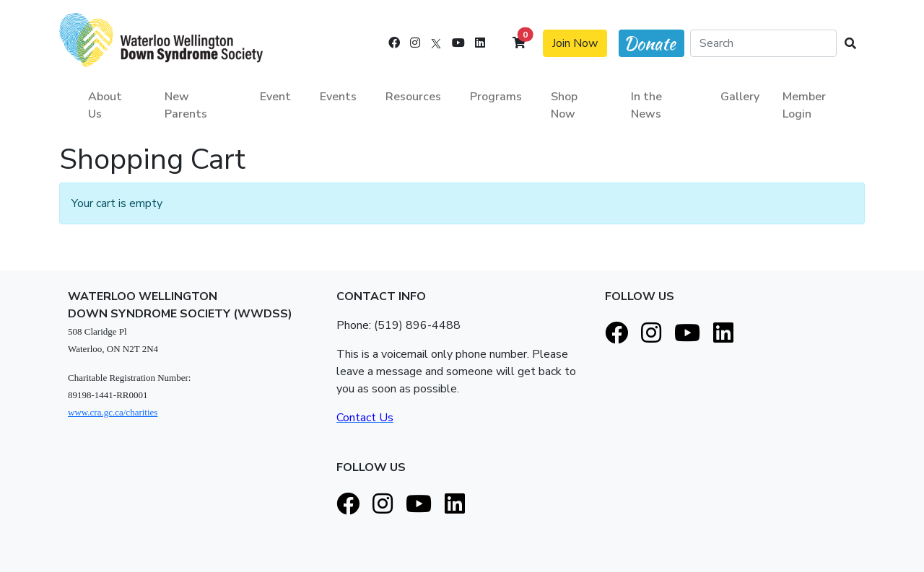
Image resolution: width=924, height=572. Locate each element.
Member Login (804, 105)
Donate (650, 44)
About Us (105, 105)
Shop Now (564, 105)
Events (338, 97)
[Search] (763, 43)
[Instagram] (415, 43)
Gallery (740, 97)
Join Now (575, 43)
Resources (413, 97)
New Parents (186, 105)
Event (275, 97)
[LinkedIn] (480, 43)
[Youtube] (458, 43)
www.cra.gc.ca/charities (113, 412)
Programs (496, 97)
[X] (436, 43)
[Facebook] (394, 43)
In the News (646, 105)
